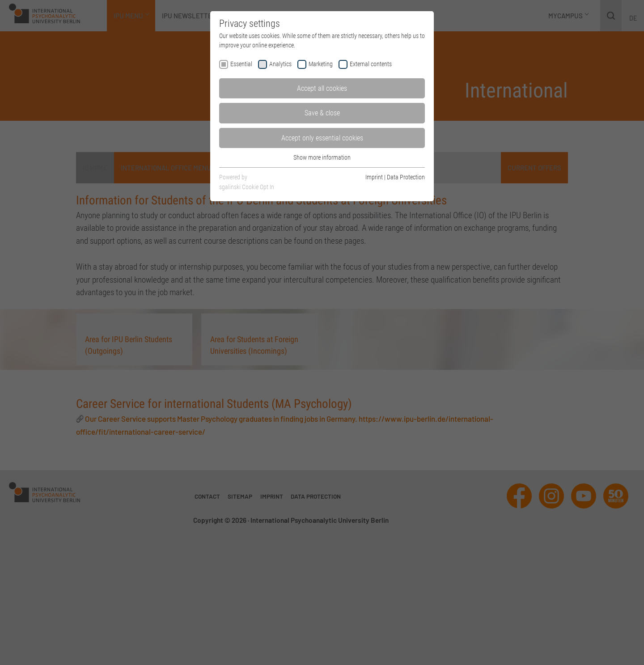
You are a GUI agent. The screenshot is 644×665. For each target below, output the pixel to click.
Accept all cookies (322, 88)
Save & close (322, 113)
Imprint (374, 177)
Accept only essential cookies (322, 138)
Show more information (322, 157)
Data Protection (406, 177)
